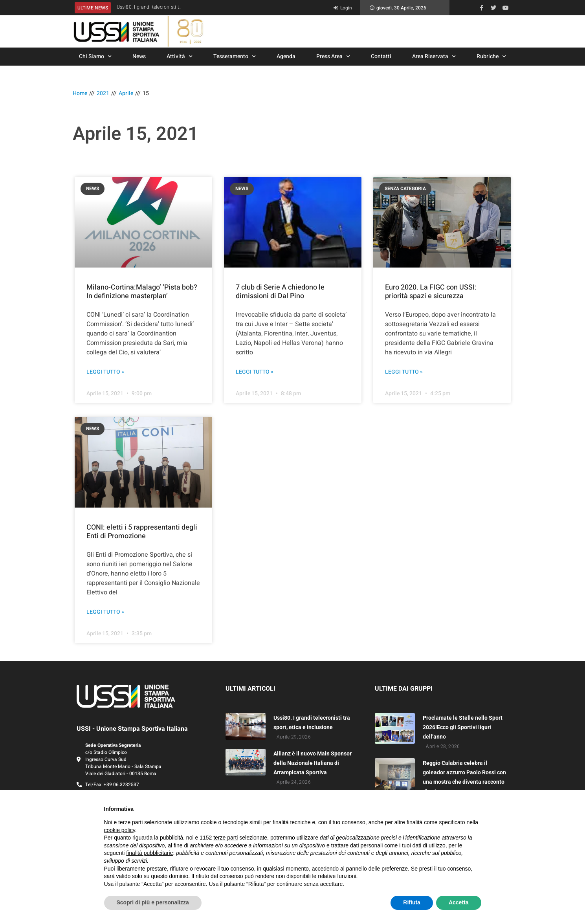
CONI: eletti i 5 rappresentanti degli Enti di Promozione (142, 532)
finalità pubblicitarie (149, 853)
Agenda (286, 56)
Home (80, 93)
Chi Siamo (95, 57)
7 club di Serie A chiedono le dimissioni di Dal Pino (280, 292)
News (139, 56)
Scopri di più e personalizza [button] (153, 902)
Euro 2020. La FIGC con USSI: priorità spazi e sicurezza (431, 292)
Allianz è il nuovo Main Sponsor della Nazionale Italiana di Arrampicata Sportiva (313, 763)
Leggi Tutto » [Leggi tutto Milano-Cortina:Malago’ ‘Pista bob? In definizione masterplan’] (105, 372)
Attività (180, 57)
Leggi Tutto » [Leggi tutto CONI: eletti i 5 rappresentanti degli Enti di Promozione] (105, 612)
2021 (103, 93)
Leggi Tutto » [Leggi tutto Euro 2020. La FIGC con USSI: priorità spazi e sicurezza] (404, 372)
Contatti (381, 56)
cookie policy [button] (120, 830)
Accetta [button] (459, 902)
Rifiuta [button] (412, 902)
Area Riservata (434, 57)
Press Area (333, 57)
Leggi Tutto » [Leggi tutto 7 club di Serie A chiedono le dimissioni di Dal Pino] (255, 372)
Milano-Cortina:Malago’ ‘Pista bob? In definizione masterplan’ (142, 292)
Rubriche (491, 57)
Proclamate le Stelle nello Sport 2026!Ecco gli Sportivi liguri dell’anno (463, 727)
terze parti (226, 838)
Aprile (126, 93)
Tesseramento (235, 57)
